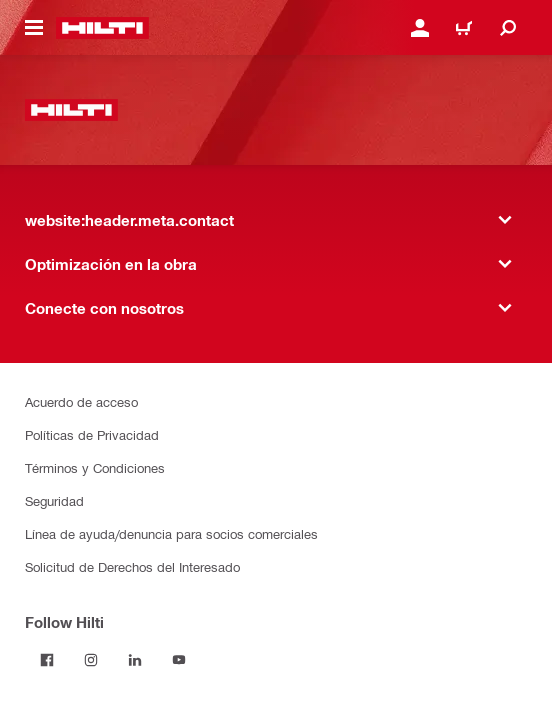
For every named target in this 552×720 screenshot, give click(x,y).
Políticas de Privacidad (92, 434)
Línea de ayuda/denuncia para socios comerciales (171, 533)
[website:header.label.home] (102, 28)
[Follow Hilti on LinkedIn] (135, 660)
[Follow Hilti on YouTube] (179, 660)
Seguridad (54, 500)
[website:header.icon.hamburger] (34, 28)
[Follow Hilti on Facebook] (47, 660)
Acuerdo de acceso (81, 401)
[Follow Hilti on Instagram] (91, 660)
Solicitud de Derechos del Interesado (132, 566)
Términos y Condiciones (95, 467)
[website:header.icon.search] (508, 28)
